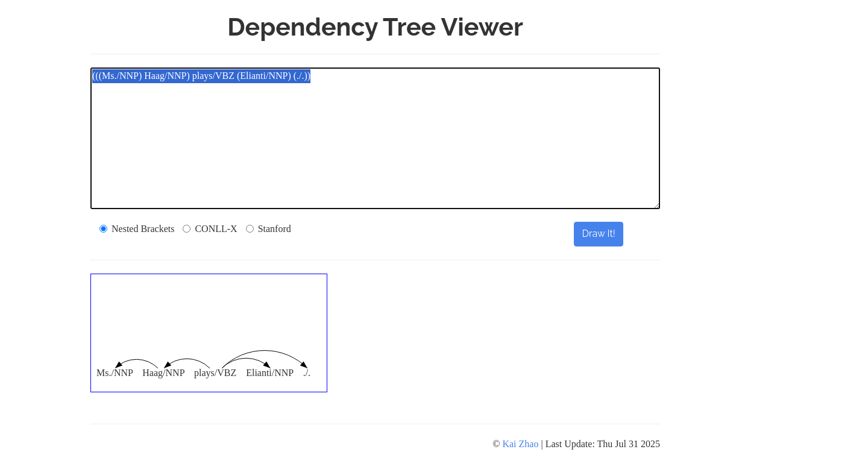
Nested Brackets (137, 229)
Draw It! (598, 234)
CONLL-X (210, 229)
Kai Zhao (520, 444)
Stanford (269, 229)
